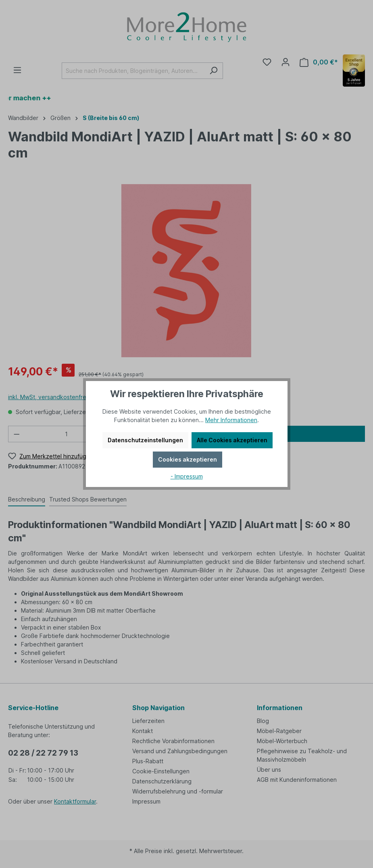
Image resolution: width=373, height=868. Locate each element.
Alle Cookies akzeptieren (232, 440)
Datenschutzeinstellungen (145, 440)
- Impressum (187, 476)
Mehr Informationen (231, 420)
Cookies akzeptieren (188, 459)
